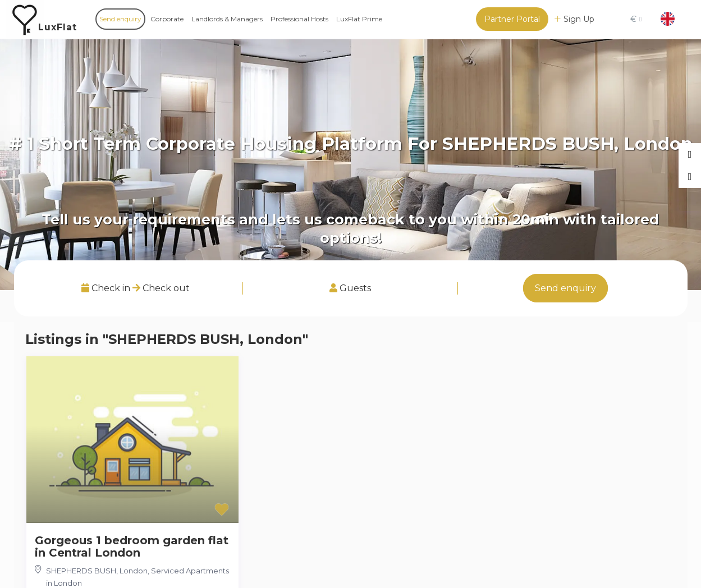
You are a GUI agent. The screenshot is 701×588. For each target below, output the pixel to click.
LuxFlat (58, 27)
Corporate (167, 19)
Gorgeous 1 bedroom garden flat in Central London (132, 546)
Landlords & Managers (227, 19)
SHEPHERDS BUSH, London (97, 571)
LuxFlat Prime (359, 19)
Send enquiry (120, 19)
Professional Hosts (299, 19)
